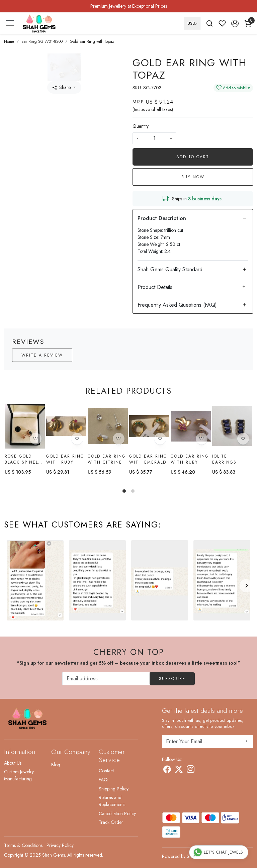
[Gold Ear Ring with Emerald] (149, 426)
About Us (13, 763)
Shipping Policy (114, 789)
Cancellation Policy (117, 813)
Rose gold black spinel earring (21, 459)
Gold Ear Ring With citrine (107, 459)
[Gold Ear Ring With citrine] (108, 426)
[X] (179, 771)
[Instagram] (191, 771)
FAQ (103, 780)
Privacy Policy (60, 845)
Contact (106, 771)
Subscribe (172, 679)
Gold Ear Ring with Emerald (148, 459)
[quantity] (154, 138)
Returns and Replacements (112, 801)
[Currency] (192, 23)
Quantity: (141, 126)
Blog (56, 765)
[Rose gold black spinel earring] (25, 426)
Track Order (111, 822)
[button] (235, 23)
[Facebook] (167, 771)
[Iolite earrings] (232, 427)
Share (62, 87)
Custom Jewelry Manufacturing (19, 775)
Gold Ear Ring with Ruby (65, 459)
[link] (209, 23)
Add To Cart (193, 157)
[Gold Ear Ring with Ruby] (66, 426)
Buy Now (193, 177)
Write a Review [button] (42, 355)
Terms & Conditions (23, 845)
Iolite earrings (224, 460)
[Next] (246, 586)
